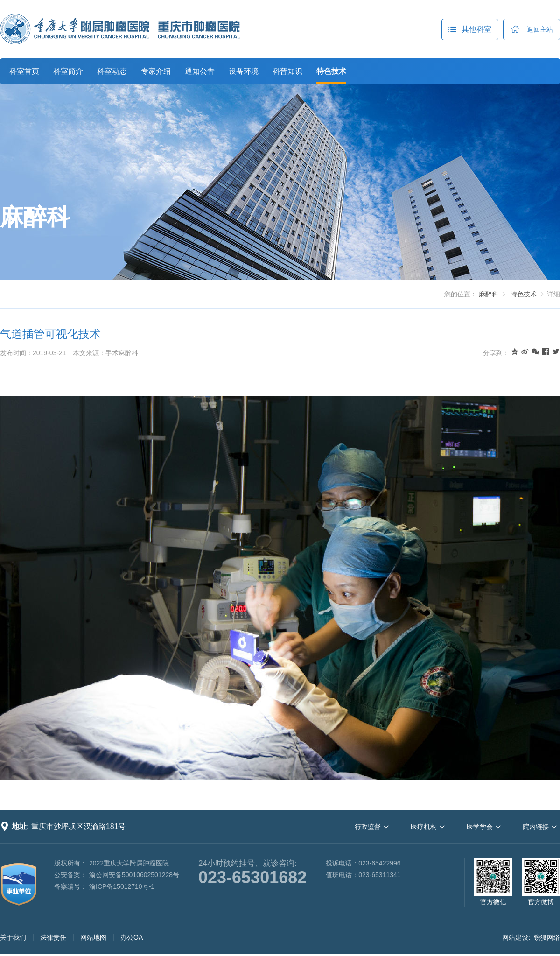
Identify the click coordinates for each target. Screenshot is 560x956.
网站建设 (515, 937)
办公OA (132, 937)
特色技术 (331, 71)
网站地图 (93, 937)
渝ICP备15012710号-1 (122, 886)
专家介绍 (156, 71)
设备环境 (244, 71)
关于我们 (13, 937)
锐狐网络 (547, 937)
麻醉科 (35, 217)
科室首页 (24, 71)
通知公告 (200, 71)
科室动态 (112, 71)
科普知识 (287, 71)
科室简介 (68, 71)
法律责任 (53, 937)
